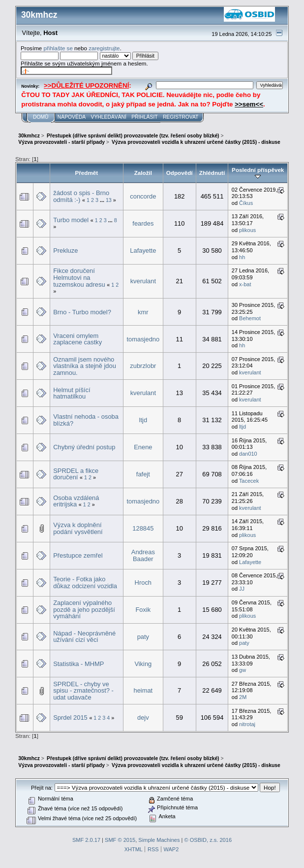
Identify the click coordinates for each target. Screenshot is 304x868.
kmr (143, 312)
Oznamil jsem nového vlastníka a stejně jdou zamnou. (85, 366)
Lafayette (143, 250)
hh (242, 257)
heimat (143, 690)
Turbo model (71, 220)
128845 (143, 528)
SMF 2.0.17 (86, 840)
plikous (247, 230)
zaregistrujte (104, 48)
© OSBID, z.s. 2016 (208, 840)
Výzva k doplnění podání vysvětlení (78, 528)
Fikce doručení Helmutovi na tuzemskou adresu (79, 277)
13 (109, 200)
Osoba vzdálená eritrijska (76, 501)
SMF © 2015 (120, 840)
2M (243, 697)
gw (243, 670)
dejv (143, 718)
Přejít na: (42, 788)
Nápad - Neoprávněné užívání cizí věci (84, 637)
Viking (143, 664)
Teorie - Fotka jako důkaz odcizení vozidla (85, 583)
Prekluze (65, 250)
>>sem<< (249, 104)
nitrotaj (247, 724)
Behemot (250, 318)
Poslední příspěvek (258, 173)
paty (143, 637)
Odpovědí (180, 173)
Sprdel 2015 (70, 718)
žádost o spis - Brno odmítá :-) (81, 196)
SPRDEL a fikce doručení (76, 474)
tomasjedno (143, 339)
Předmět (87, 173)
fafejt (143, 474)
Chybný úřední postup (84, 447)
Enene (143, 447)
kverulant (143, 281)
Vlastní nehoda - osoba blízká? (86, 420)
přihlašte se (58, 48)
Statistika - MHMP (78, 664)
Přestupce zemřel (78, 555)
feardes (143, 223)
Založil (143, 173)
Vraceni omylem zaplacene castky (77, 339)
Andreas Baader (143, 555)
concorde (143, 196)
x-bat (245, 284)
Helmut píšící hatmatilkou (72, 393)
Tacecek (249, 481)
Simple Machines (159, 840)
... (103, 200)
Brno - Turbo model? (82, 312)
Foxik (143, 610)
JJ (242, 589)
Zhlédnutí (212, 173)
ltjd (143, 420)
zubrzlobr (143, 366)
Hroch (143, 583)
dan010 (248, 454)
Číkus (246, 203)
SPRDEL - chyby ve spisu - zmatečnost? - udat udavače (83, 691)
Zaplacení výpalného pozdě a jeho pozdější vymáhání (84, 609)
